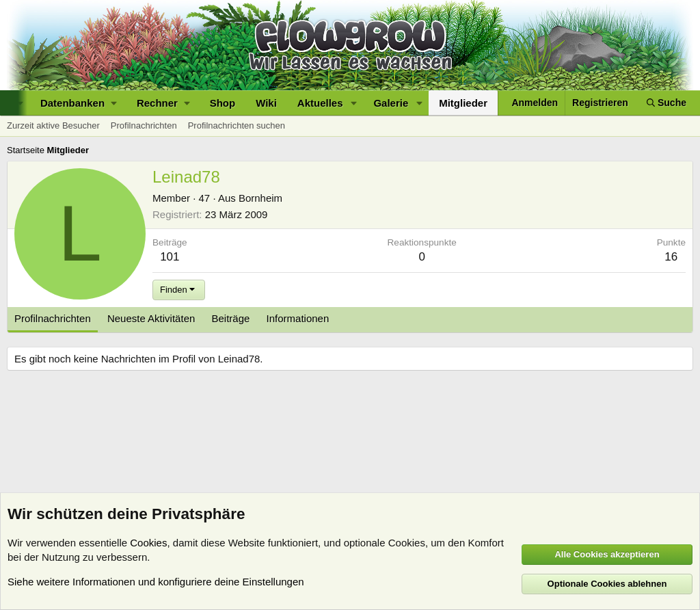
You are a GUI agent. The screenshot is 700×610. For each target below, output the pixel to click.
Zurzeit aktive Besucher (53, 125)
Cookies (148, 543)
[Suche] (667, 103)
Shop (223, 103)
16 (671, 257)
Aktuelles (320, 103)
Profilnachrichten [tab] (53, 318)
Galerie (391, 103)
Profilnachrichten (144, 125)
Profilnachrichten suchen (237, 125)
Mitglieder (463, 103)
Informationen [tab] (298, 318)
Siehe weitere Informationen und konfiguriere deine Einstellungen (156, 582)
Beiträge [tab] (231, 318)
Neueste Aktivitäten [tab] (151, 318)
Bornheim (260, 198)
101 (170, 257)
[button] (78, 103)
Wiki (266, 103)
